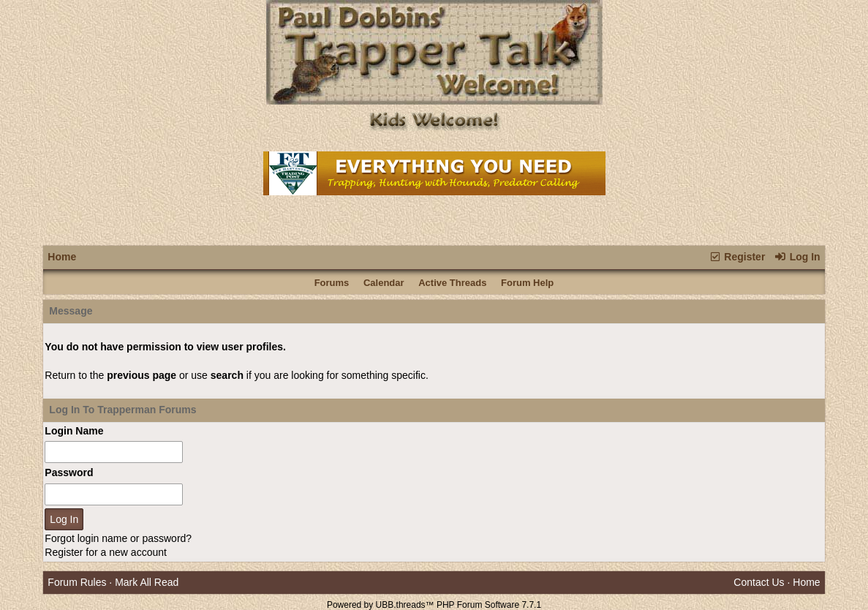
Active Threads (452, 283)
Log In (797, 257)
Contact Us (759, 582)
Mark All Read (147, 582)
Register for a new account (106, 552)
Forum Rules (77, 582)
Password (69, 472)
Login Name (74, 431)
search (227, 375)
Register (737, 257)
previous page (141, 375)
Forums (332, 283)
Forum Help (527, 283)
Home (62, 257)
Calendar (384, 283)
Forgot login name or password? (118, 538)
